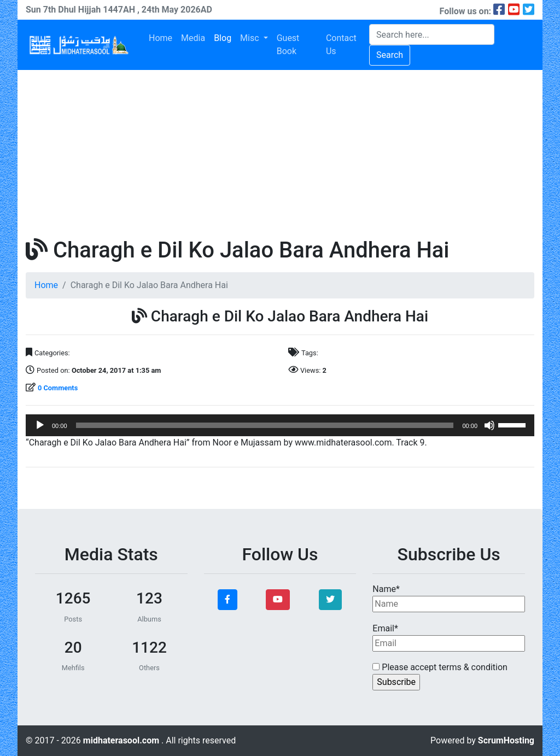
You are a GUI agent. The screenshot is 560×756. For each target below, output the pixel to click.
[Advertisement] (280, 152)
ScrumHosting (506, 740)
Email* (449, 637)
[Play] (40, 425)
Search (390, 55)
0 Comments (58, 388)
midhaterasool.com (122, 740)
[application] (280, 425)
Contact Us (341, 45)
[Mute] (489, 425)
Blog (223, 38)
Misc (250, 38)
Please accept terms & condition (440, 667)
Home (161, 38)
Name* (449, 598)
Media (193, 38)
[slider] (265, 425)
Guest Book (288, 45)
